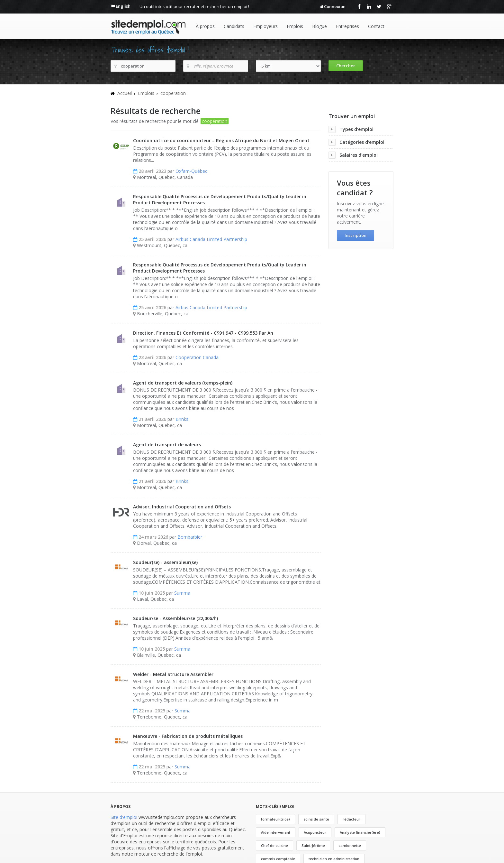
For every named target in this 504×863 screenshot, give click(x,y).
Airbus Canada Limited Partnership (211, 239)
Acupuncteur (315, 832)
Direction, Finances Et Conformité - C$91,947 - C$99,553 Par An (203, 333)
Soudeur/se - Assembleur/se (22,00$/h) (175, 618)
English (123, 6)
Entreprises (347, 26)
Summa (182, 593)
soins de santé (316, 819)
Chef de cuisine (274, 845)
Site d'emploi (124, 817)
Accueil (125, 93)
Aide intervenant (276, 832)
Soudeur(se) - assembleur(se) (165, 562)
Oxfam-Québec (191, 171)
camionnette (350, 845)
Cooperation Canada (197, 357)
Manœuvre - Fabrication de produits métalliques (188, 736)
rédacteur (351, 819)
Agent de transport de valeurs (167, 445)
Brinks (182, 419)
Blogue (319, 26)
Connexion (335, 6)
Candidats (234, 26)
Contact (376, 26)
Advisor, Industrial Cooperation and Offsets (182, 507)
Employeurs (265, 26)
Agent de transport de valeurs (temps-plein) (183, 383)
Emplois (295, 26)
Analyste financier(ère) (360, 832)
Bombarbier (190, 537)
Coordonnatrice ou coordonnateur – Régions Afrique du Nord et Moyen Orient (221, 140)
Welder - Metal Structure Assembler (173, 674)
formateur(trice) (275, 819)
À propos (205, 26)
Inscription (355, 235)
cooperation (173, 93)
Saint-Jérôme (313, 845)
